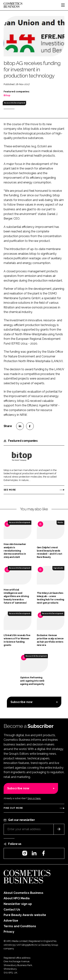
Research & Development (15, 103)
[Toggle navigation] (63, 5)
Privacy (9, 932)
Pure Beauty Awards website (25, 915)
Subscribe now (21, 702)
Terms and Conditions (20, 926)
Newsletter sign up (18, 904)
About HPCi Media (17, 898)
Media (60, 522)
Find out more (13, 808)
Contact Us (12, 910)
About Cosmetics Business (23, 893)
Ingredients (58, 568)
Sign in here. (34, 798)
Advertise (11, 921)
